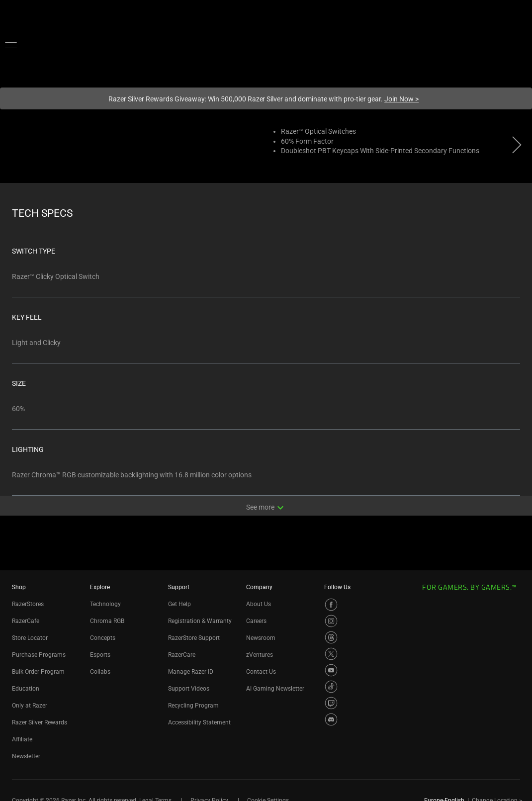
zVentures (260, 655)
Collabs (100, 672)
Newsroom (261, 638)
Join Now (401, 99)
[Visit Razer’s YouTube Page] (331, 670)
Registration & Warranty (200, 621)
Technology (105, 604)
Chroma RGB (107, 621)
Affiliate (22, 739)
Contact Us (261, 672)
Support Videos (189, 689)
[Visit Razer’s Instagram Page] (331, 621)
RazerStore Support (194, 638)
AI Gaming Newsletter (275, 689)
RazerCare (182, 655)
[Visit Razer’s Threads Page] (331, 637)
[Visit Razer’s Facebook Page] (331, 605)
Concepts (103, 638)
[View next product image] (517, 147)
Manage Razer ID (191, 672)
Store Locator (30, 638)
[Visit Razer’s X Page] (331, 654)
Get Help (179, 604)
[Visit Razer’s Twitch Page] (331, 703)
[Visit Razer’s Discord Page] (331, 719)
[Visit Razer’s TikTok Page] (331, 687)
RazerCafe (26, 621)
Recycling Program (193, 706)
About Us (259, 604)
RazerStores (28, 604)
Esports (100, 655)
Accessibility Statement (199, 722)
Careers (256, 621)
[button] (11, 45)
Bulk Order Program (38, 672)
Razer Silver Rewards (40, 722)
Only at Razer (30, 706)
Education (26, 689)
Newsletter (26, 756)
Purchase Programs (39, 655)
